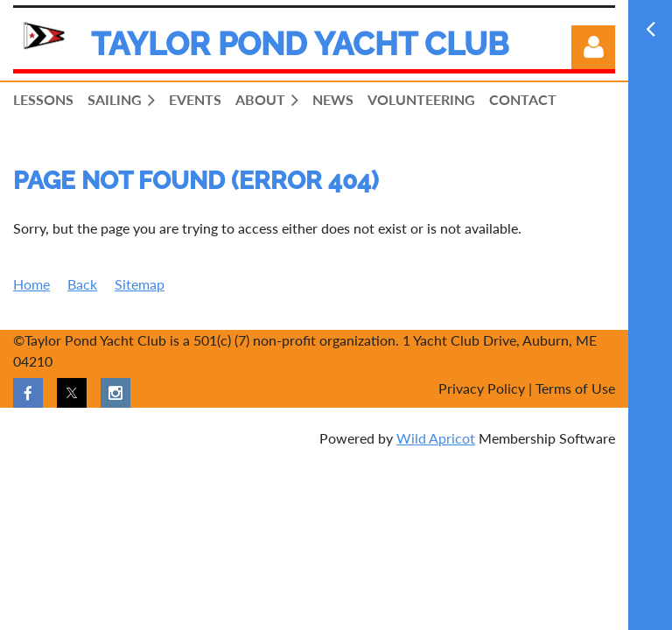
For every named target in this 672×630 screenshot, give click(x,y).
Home (31, 284)
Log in (593, 47)
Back (82, 284)
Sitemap (140, 284)
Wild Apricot (436, 438)
